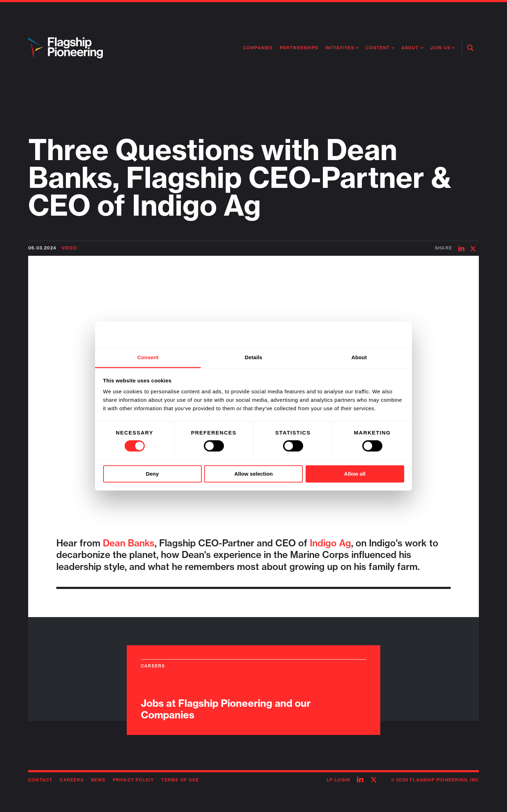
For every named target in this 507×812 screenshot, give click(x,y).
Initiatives (340, 48)
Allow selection (253, 474)
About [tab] (359, 357)
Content (378, 48)
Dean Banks (129, 543)
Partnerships (299, 48)
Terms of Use (180, 780)
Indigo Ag (330, 543)
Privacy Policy (133, 780)
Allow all (355, 474)
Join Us (440, 48)
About (410, 48)
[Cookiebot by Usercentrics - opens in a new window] (373, 335)
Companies (258, 48)
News (98, 780)
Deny (152, 474)
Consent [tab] (148, 357)
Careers (71, 780)
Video (69, 248)
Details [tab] (254, 357)
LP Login (338, 780)
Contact (40, 780)
